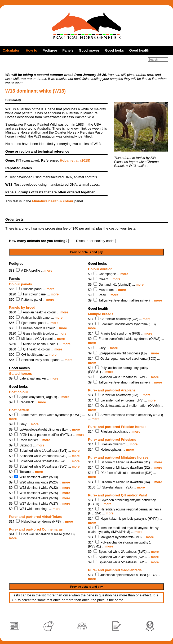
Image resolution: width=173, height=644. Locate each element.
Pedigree (50, 50)
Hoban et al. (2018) (75, 160)
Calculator (11, 50)
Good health (139, 50)
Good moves (89, 50)
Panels (68, 50)
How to (31, 50)
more (48, 271)
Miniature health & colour (53, 201)
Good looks (114, 50)
